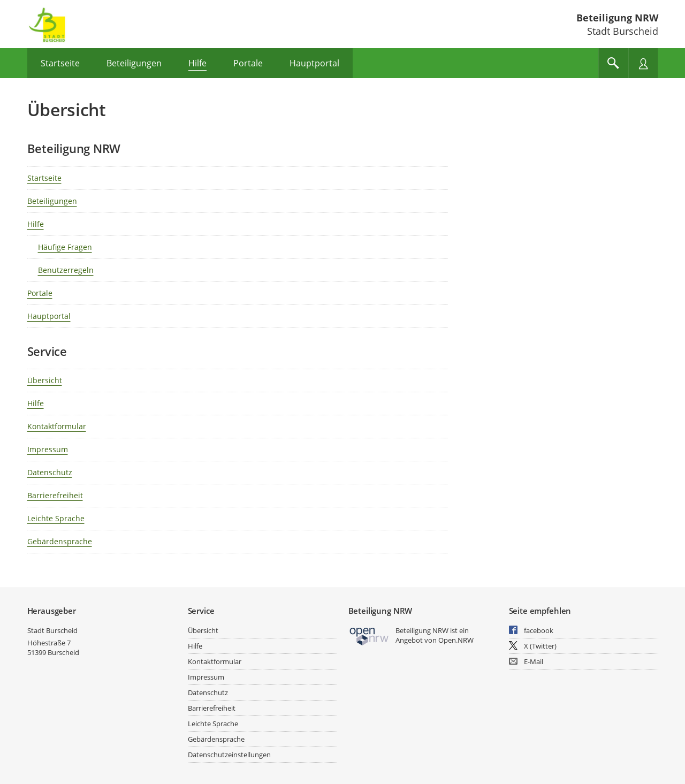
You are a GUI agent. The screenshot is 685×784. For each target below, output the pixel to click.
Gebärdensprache (60, 541)
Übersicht (45, 380)
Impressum (48, 449)
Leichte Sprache (56, 518)
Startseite (44, 178)
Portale (40, 293)
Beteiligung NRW (617, 18)
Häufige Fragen (65, 247)
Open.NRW (456, 640)
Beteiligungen (52, 201)
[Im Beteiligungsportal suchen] (613, 63)
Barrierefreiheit (55, 495)
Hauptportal (49, 316)
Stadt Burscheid (52, 630)
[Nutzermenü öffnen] (643, 63)
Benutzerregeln (66, 270)
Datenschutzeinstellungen (229, 755)
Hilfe (36, 224)
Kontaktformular (57, 426)
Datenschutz (50, 472)
